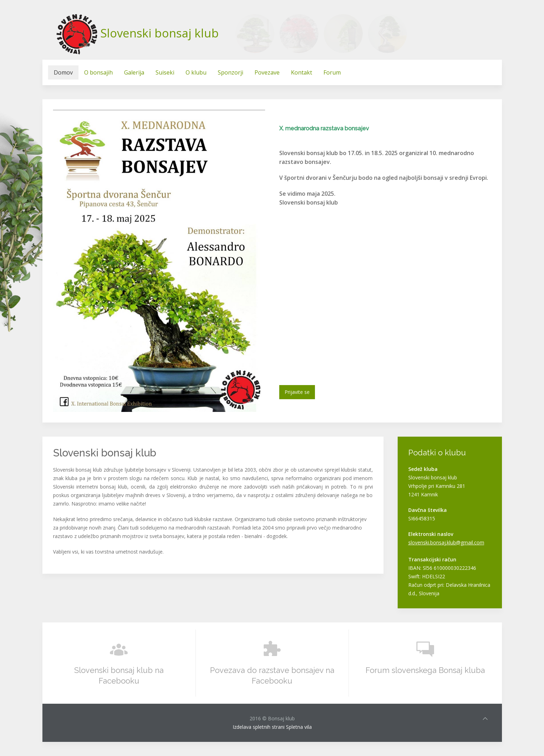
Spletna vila (299, 727)
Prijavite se (297, 392)
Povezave (267, 72)
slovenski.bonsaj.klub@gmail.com (446, 542)
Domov (63, 72)
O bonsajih (98, 72)
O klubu (196, 72)
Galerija (134, 72)
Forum (332, 72)
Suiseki (165, 72)
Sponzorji (230, 72)
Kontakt (302, 72)
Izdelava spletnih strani (259, 727)
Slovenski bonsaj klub (160, 33)
